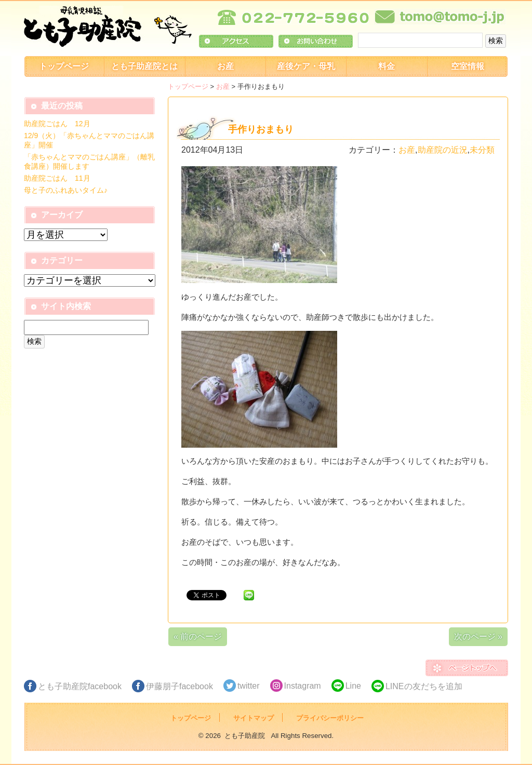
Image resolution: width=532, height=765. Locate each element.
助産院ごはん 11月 (57, 178)
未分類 (482, 150)
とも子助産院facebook (80, 686)
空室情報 (468, 66)
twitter (249, 686)
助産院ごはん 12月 (57, 124)
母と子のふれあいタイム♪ (66, 190)
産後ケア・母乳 (306, 66)
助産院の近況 (443, 150)
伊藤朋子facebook (179, 686)
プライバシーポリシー (330, 718)
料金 (387, 66)
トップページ (64, 66)
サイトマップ (254, 718)
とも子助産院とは (144, 66)
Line (353, 686)
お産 (225, 66)
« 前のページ (198, 636)
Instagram (303, 686)
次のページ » (478, 636)
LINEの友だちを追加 (424, 686)
